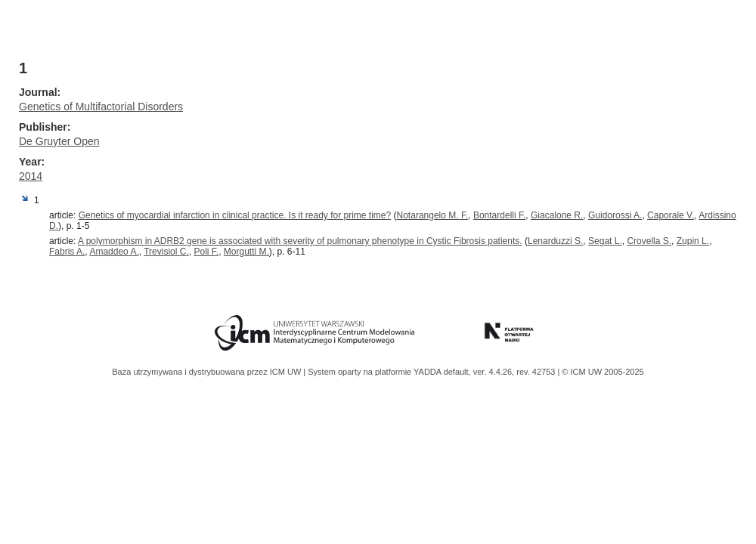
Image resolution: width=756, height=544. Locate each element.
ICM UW (287, 372)
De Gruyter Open (59, 141)
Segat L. (605, 241)
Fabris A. (67, 252)
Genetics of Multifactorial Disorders (101, 107)
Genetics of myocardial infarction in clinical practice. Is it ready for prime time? (235, 215)
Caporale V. (671, 215)
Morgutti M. (246, 252)
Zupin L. (693, 241)
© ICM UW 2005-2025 (603, 372)
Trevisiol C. (166, 252)
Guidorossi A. (615, 215)
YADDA (429, 372)
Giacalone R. (557, 215)
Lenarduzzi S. (555, 241)
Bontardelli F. (499, 215)
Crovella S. (649, 241)
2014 (31, 176)
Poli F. (206, 252)
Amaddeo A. (114, 252)
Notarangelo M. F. (433, 215)
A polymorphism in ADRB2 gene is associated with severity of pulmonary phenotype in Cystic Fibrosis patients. (300, 241)
